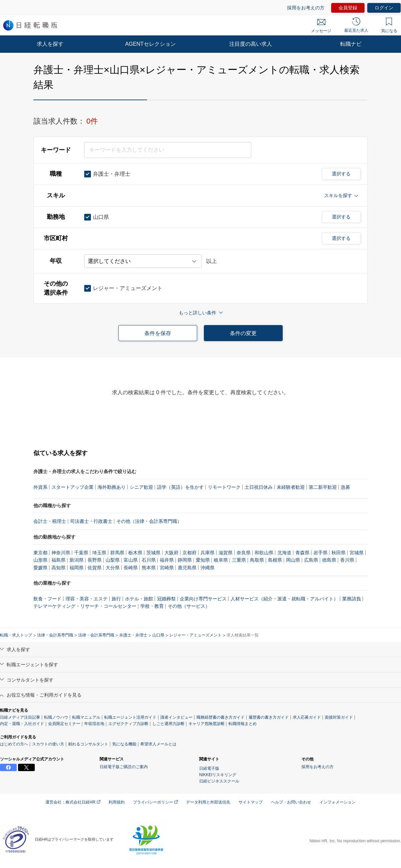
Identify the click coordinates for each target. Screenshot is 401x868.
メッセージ (321, 26)
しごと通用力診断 (168, 724)
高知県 (58, 568)
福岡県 (77, 568)
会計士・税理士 (50, 521)
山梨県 (113, 560)
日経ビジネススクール (219, 781)
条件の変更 (243, 333)
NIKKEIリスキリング (218, 775)
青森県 (302, 553)
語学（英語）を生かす (180, 487)
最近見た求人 (356, 25)
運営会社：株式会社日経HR (73, 802)
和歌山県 (264, 553)
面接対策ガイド (339, 717)
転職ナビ (351, 44)
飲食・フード (47, 599)
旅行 (116, 599)
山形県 (40, 560)
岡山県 (293, 560)
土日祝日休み (259, 487)
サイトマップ (251, 802)
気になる (389, 25)
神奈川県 (61, 553)
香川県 (347, 560)
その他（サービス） (189, 606)
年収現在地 (94, 724)
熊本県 (149, 568)
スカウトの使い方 (48, 744)
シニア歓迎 (141, 487)
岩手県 (320, 553)
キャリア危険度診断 (207, 724)
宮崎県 (167, 568)
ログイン (384, 8)
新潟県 (77, 560)
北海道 (284, 553)
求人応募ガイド (307, 717)
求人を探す (50, 44)
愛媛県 (40, 568)
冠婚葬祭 (166, 599)
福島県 (58, 560)
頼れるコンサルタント (88, 744)
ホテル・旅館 (139, 599)
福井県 (167, 560)
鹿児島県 (187, 568)
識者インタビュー (176, 717)
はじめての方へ (14, 744)
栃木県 (135, 553)
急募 (346, 487)
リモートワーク (224, 487)
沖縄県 (208, 568)
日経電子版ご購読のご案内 (124, 767)
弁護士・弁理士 (133, 635)
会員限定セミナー (64, 724)
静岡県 (185, 560)
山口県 (158, 635)
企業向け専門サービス (203, 599)
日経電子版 (209, 768)
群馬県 (117, 553)
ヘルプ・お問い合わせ (291, 802)
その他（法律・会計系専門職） (149, 521)
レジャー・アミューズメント (195, 635)
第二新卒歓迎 (323, 487)
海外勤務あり (112, 487)
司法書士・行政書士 (91, 521)
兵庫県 (208, 553)
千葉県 (81, 553)
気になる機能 (124, 744)
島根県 (275, 560)
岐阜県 (221, 560)
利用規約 (117, 802)
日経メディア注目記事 (20, 717)
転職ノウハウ (56, 717)
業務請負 (352, 599)
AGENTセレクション (150, 44)
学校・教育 (152, 606)
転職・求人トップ (16, 635)
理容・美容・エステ (87, 599)
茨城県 (153, 553)
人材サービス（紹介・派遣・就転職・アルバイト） (284, 599)
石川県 (149, 560)
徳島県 (329, 560)
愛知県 (203, 560)
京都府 (189, 553)
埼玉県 (99, 553)
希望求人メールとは (158, 744)
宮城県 (357, 553)
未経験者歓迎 (291, 487)
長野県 (95, 560)
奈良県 (244, 553)
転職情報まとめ (243, 724)
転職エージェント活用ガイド (130, 717)
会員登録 (348, 8)
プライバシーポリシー (155, 802)
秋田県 (339, 553)
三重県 (239, 560)
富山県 (131, 560)
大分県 (113, 568)
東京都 (40, 553)
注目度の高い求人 (251, 44)
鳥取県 (257, 560)
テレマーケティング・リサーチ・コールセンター (85, 606)
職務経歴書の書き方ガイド (221, 717)
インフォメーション (338, 802)
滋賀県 (226, 553)
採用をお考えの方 (306, 8)
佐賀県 (95, 568)
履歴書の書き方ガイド (269, 717)
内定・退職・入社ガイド (22, 724)
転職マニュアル (86, 717)
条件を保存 (158, 333)
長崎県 (131, 568)
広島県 (311, 560)
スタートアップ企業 (73, 487)
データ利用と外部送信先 (208, 802)
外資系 (40, 487)
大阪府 (171, 553)
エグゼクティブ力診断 (128, 724)
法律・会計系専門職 (55, 635)
